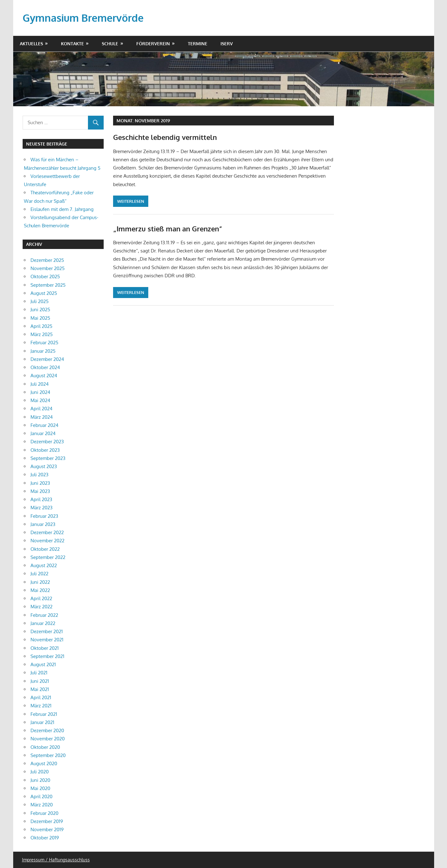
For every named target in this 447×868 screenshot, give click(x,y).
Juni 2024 (40, 392)
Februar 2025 (44, 343)
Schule (110, 44)
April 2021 (41, 697)
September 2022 (48, 557)
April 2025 (41, 326)
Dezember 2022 (47, 532)
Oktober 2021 (45, 648)
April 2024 (41, 409)
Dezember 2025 (47, 260)
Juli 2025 (40, 301)
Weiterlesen (131, 201)
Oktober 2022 (45, 549)
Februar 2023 (44, 516)
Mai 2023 (40, 491)
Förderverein (153, 44)
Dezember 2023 (47, 442)
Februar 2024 (44, 425)
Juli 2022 (39, 574)
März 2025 (42, 334)
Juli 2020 (40, 772)
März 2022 (41, 607)
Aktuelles (31, 44)
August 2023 (44, 466)
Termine (198, 44)
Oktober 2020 (45, 747)
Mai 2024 (40, 400)
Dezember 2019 (47, 821)
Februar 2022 (44, 615)
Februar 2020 (44, 813)
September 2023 (48, 458)
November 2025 (48, 268)
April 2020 (41, 796)
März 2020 (42, 805)
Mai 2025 (40, 318)
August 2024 (44, 376)
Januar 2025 (43, 351)
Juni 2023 (40, 483)
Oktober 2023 (45, 450)
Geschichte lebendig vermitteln (165, 137)
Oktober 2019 (45, 838)
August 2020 (44, 763)
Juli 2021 (39, 673)
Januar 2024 (43, 433)
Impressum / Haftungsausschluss (56, 860)
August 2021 (43, 664)
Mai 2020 (40, 788)
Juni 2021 (40, 681)
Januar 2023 (43, 524)
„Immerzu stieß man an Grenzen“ (168, 229)
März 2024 (42, 417)
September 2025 (48, 285)
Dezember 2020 (47, 730)
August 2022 (44, 565)
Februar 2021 (44, 714)
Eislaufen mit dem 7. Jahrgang (62, 209)
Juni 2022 (40, 582)
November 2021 (47, 640)
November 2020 (48, 739)
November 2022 (47, 541)
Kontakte (72, 44)
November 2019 (47, 829)
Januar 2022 (43, 623)
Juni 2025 (40, 310)
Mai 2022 (40, 590)
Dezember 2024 (47, 359)
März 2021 (41, 706)
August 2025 (44, 293)
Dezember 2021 (47, 631)
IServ (227, 44)
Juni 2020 (40, 780)
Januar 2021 (42, 722)
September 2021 (47, 656)
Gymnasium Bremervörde (83, 18)
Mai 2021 (40, 689)
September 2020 (48, 755)
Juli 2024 (40, 384)
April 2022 (41, 598)
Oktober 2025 (45, 276)
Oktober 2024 (45, 367)
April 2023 (41, 499)
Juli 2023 (39, 475)
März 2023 (41, 508)
